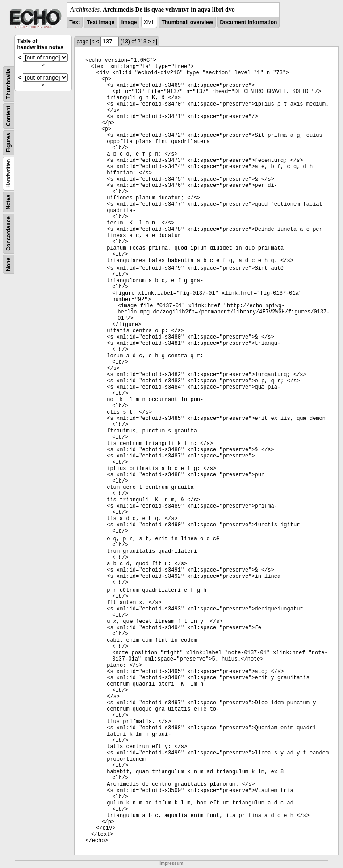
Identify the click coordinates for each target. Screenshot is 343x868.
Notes (8, 202)
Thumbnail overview (187, 22)
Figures (8, 142)
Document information (248, 22)
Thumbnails (8, 84)
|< (92, 42)
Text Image (100, 22)
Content (8, 116)
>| (155, 42)
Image (129, 22)
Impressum (171, 863)
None (8, 264)
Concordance (8, 234)
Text (75, 22)
